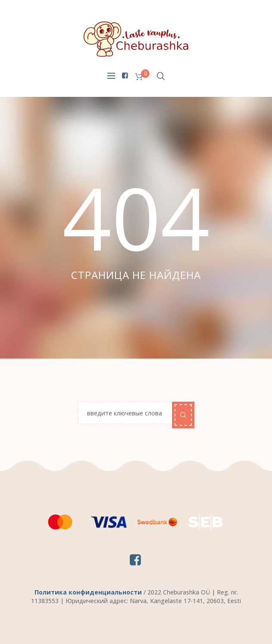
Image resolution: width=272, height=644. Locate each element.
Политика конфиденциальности (88, 592)
